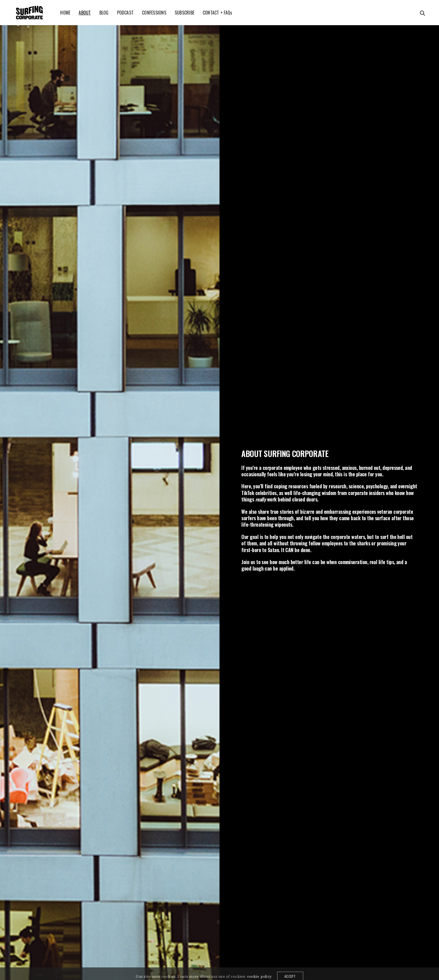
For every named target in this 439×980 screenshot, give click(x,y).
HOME (65, 13)
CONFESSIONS (154, 13)
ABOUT (85, 13)
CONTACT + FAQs (217, 13)
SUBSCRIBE (185, 13)
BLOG (104, 13)
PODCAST (125, 13)
